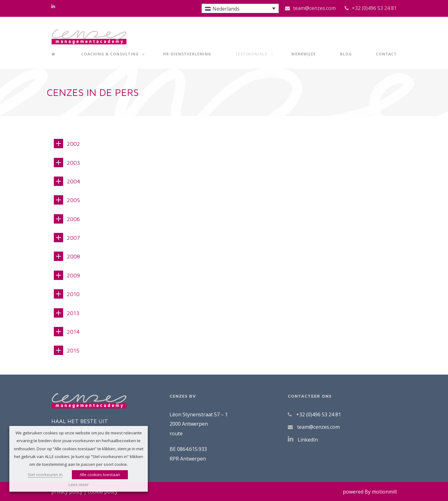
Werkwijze (303, 54)
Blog (346, 54)
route (176, 433)
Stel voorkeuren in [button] (45, 475)
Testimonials (251, 54)
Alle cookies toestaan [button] (100, 475)
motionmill (384, 492)
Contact (386, 54)
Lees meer (79, 484)
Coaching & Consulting (110, 54)
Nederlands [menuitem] (226, 9)
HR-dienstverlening (187, 54)
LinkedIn (308, 440)
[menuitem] (240, 8)
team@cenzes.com (314, 8)
